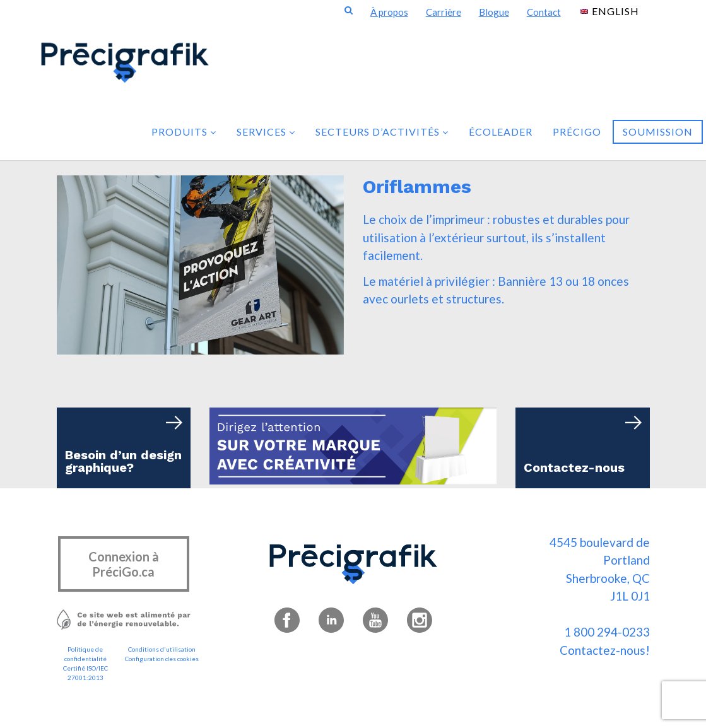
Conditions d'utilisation (162, 649)
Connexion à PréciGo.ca (124, 564)
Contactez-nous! (605, 650)
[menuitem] (610, 10)
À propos (389, 12)
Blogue (494, 12)
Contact (544, 12)
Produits (184, 132)
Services (266, 132)
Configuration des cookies (162, 659)
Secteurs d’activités (382, 132)
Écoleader (501, 132)
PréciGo (577, 132)
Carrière (444, 12)
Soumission (658, 132)
